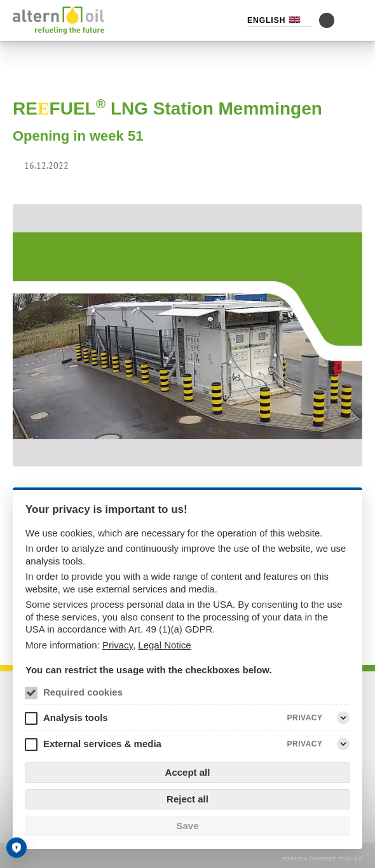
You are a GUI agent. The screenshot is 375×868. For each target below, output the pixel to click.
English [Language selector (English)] (266, 20)
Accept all (188, 772)
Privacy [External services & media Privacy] (305, 744)
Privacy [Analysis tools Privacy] (305, 718)
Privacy (118, 645)
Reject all (187, 799)
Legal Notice (164, 645)
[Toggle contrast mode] (327, 20)
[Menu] (355, 20)
